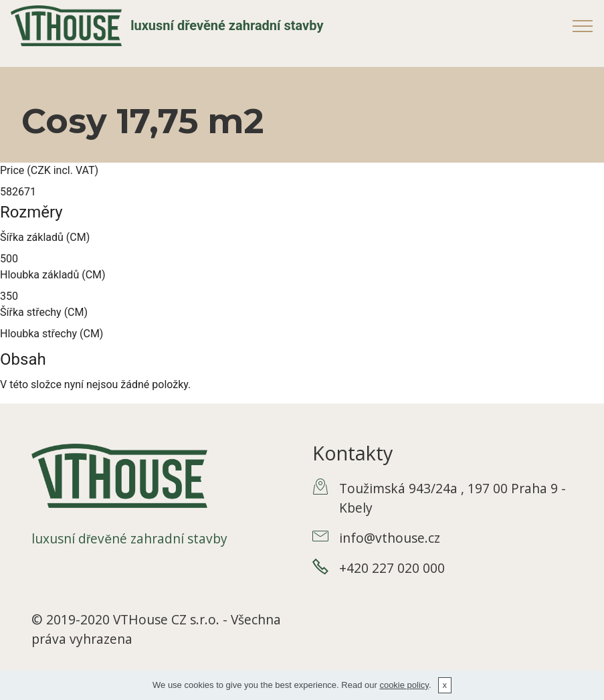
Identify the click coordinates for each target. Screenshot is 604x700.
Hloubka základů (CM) (53, 275)
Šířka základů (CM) (45, 237)
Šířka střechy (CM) (44, 312)
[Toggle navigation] (583, 25)
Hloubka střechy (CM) (52, 334)
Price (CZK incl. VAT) (49, 170)
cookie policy (404, 685)
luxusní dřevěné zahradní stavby (227, 26)
